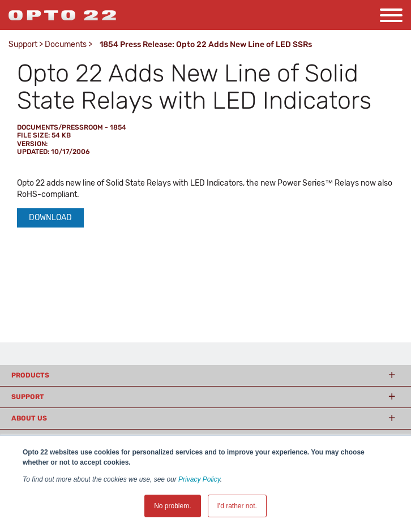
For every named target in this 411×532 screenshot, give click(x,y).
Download (50, 218)
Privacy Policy (199, 479)
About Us (29, 418)
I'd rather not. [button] (237, 506)
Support (23, 44)
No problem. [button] (172, 506)
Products (30, 375)
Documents (66, 44)
